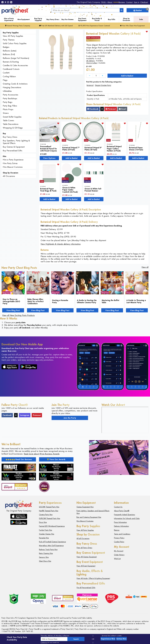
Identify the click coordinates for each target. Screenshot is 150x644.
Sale (141, 19)
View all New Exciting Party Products (18, 315)
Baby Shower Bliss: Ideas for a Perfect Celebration (36, 301)
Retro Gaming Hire (46, 553)
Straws (6, 113)
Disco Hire (43, 522)
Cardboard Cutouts (11, 69)
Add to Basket (127, 76)
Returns (117, 530)
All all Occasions (83, 539)
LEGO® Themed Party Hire (49, 507)
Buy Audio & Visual (97, 19)
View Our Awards (56, 459)
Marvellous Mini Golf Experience (51, 546)
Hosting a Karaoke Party (60, 301)
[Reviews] (119, 2)
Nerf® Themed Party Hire (49, 511)
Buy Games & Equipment (14, 147)
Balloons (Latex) (10, 51)
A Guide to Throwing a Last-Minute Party (136, 301)
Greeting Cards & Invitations (15, 84)
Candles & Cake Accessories (15, 65)
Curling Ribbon (9, 76)
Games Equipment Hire (85, 507)
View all (145, 267)
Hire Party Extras (10, 163)
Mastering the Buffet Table (111, 301)
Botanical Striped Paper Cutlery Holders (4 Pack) (114, 149)
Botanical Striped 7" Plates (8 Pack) (71, 149)
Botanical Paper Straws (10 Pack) (136, 149)
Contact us (44, 642)
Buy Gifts (112, 19)
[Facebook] (3, 2)
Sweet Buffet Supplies (12, 117)
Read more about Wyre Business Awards (42, 454)
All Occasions (9, 176)
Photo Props (8, 109)
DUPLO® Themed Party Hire (50, 519)
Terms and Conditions (122, 534)
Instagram (25, 415)
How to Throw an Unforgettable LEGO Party (11, 301)
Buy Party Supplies (38, 19)
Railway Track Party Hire (48, 550)
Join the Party (70, 418)
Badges (6, 47)
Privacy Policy (119, 538)
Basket (141, 10)
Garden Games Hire (47, 534)
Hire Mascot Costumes (13, 167)
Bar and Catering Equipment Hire (89, 517)
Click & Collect (92, 63)
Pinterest (111, 109)
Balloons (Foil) (9, 54)
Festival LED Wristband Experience (52, 526)
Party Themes (9, 40)
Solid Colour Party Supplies (15, 43)
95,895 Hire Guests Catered (94, 26)
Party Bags (8, 102)
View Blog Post (13, 310)
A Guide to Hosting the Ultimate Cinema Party (87, 301)
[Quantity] (96, 76)
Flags (5, 80)
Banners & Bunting (11, 62)
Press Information (120, 522)
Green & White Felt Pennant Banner (93, 190)
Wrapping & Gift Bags (13, 128)
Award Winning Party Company (18, 26)
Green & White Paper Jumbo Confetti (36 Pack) (70, 190)
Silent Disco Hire (45, 561)
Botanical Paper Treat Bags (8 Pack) (48, 190)
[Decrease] (90, 76)
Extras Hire (122, 639)
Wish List (117, 559)
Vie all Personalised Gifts (86, 588)
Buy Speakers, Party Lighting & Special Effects (16, 142)
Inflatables (7, 91)
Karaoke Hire (44, 538)
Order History (119, 555)
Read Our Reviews (19, 459)
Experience (108, 639)
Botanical (90, 85)
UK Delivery (91, 61)
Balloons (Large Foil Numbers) (16, 58)
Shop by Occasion (126, 19)
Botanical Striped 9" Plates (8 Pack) (93, 149)
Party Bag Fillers (10, 106)
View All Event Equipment (86, 566)
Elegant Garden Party (103, 85)
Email (122, 109)
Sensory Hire (44, 557)
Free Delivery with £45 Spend (56, 26)
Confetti (6, 73)
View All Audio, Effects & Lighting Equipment (93, 578)
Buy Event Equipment (82, 19)
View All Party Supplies (13, 36)
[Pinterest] (11, 2)
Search (76, 639)
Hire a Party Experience (9, 19)
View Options (49, 158)
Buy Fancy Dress (53, 19)
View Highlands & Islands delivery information (61, 244)
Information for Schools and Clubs (127, 519)
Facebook (93, 109)
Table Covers (8, 120)
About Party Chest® (122, 511)
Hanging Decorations (12, 87)
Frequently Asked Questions (125, 515)
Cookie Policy (119, 542)
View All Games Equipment (87, 557)
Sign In (137, 2)
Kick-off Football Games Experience (52, 542)
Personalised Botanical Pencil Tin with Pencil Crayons (49, 149)
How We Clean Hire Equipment (132, 26)
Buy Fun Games (68, 19)
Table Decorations (11, 124)
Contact (129, 2)
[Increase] (102, 76)
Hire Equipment (24, 19)
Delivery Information (121, 526)
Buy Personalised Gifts (12, 151)
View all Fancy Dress (84, 548)
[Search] (122, 10)
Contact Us (118, 507)
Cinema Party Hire (46, 515)
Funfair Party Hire (46, 530)
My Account (119, 551)
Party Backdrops (10, 98)
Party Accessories (11, 95)
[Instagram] (8, 2)
